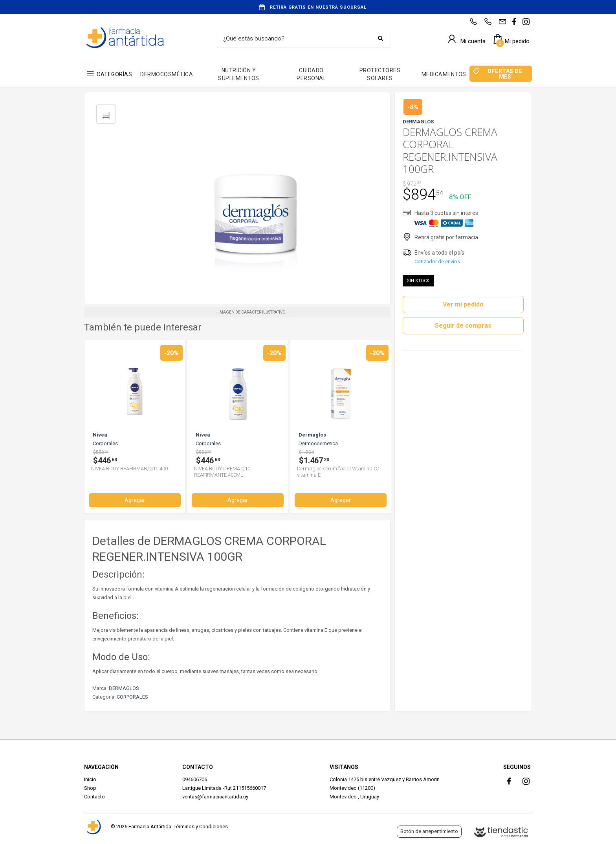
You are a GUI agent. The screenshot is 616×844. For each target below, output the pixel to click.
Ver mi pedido (463, 304)
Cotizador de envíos (437, 261)
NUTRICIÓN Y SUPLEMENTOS (239, 74)
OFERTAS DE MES (505, 74)
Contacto (94, 797)
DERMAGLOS (124, 688)
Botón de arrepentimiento (429, 831)
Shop (90, 788)
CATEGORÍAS (114, 74)
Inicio (90, 779)
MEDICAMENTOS (444, 74)
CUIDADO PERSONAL (311, 74)
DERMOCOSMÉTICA (167, 74)
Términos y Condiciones (201, 827)
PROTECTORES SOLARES (380, 74)
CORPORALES (132, 697)
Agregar (135, 500)
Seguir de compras (463, 326)
